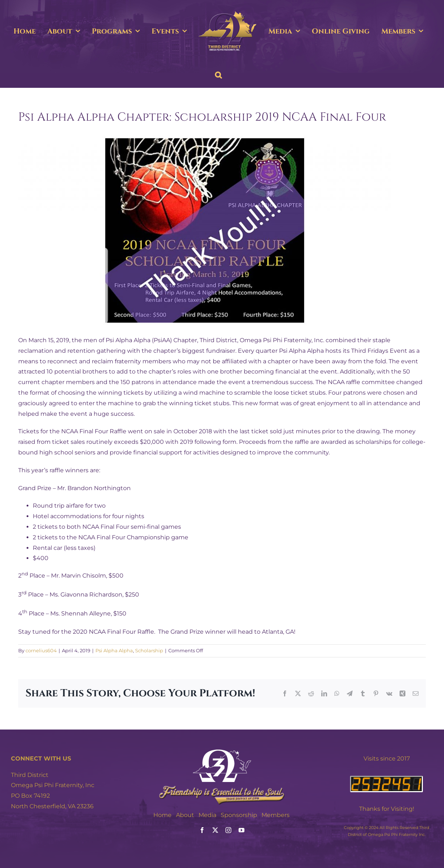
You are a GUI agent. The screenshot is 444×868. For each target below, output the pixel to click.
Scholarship (149, 650)
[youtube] (241, 830)
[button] (218, 75)
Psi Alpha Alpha (114, 650)
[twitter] (215, 830)
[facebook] (202, 830)
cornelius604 (41, 650)
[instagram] (228, 830)
